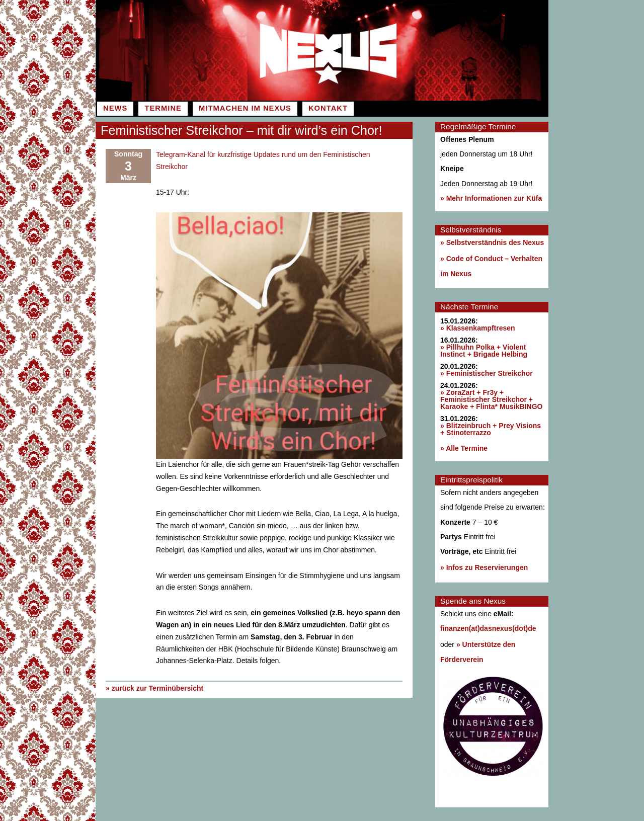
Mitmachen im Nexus (245, 108)
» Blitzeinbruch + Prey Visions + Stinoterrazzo (491, 429)
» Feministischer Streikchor (487, 373)
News (115, 108)
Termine (163, 108)
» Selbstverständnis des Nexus (492, 242)
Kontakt (328, 108)
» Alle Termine (464, 448)
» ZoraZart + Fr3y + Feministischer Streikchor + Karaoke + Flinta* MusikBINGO (491, 399)
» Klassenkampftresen (478, 328)
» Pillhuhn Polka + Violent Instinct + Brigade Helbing (484, 351)
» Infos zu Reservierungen (484, 567)
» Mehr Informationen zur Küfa (491, 198)
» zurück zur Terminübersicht (154, 688)
